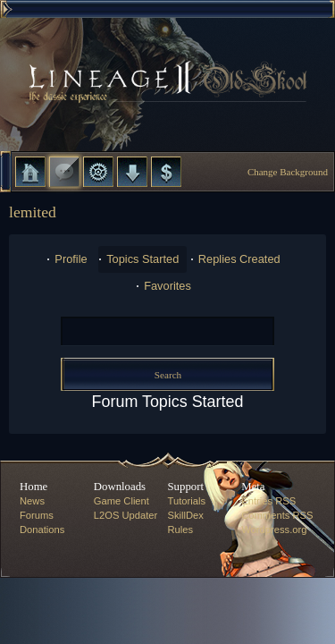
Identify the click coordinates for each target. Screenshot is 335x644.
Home (30, 172)
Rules (181, 530)
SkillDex (186, 515)
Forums (64, 172)
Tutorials (187, 501)
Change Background (288, 172)
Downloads (132, 172)
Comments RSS (277, 515)
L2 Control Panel (98, 172)
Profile (71, 259)
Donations (42, 530)
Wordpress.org (274, 530)
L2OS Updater (126, 515)
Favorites (167, 286)
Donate (166, 172)
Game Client (121, 501)
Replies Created (239, 259)
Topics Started (142, 259)
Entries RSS (268, 501)
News (32, 501)
